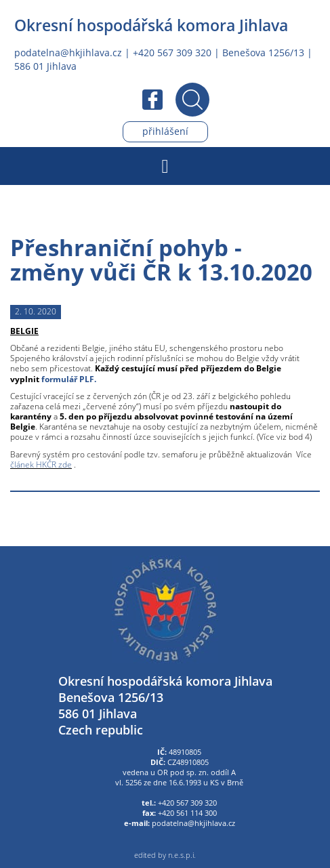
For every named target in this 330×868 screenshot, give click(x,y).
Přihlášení (165, 131)
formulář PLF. (69, 379)
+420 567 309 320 (172, 53)
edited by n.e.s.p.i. (165, 855)
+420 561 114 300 (187, 813)
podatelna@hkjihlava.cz (68, 53)
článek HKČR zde (41, 464)
